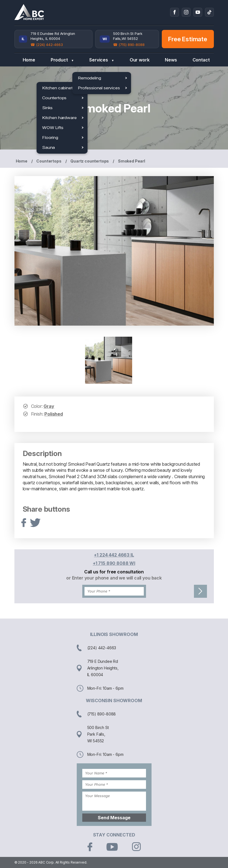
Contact (201, 60)
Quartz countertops (90, 161)
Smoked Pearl (132, 161)
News (171, 60)
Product (62, 60)
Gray (49, 406)
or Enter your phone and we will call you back (114, 578)
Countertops (49, 161)
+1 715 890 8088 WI (114, 563)
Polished (54, 414)
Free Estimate (188, 39)
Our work (140, 60)
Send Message (114, 818)
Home (29, 60)
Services (102, 60)
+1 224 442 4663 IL (114, 555)
